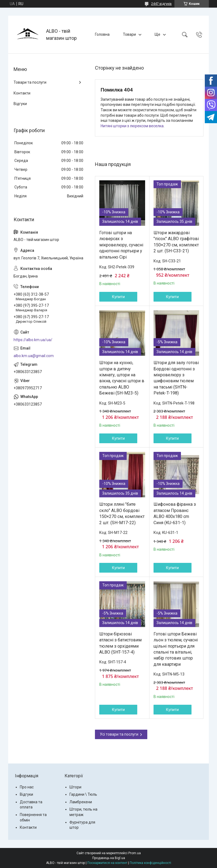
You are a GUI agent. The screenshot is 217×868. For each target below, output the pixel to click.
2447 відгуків (161, 4)
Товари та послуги (30, 82)
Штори (75, 787)
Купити (118, 297)
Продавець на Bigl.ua (109, 858)
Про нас (27, 787)
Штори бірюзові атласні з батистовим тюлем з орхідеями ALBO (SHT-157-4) (120, 643)
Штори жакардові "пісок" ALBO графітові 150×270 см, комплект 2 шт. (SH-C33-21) (176, 242)
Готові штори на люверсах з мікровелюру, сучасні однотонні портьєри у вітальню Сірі (121, 245)
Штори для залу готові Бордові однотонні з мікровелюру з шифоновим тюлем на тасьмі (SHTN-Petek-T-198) (176, 378)
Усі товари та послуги (119, 734)
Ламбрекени (81, 802)
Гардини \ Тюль (83, 794)
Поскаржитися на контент (107, 863)
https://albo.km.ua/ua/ (33, 340)
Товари (129, 34)
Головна (102, 34)
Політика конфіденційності (150, 863)
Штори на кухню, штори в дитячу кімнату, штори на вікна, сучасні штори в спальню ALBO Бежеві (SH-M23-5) (122, 378)
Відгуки (20, 104)
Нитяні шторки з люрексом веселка (132, 126)
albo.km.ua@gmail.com (34, 356)
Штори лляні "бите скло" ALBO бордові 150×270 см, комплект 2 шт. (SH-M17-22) (122, 513)
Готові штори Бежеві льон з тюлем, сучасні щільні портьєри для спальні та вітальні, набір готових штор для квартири (176, 649)
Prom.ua (135, 853)
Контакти (22, 93)
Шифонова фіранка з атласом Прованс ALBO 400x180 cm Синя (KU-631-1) (175, 513)
